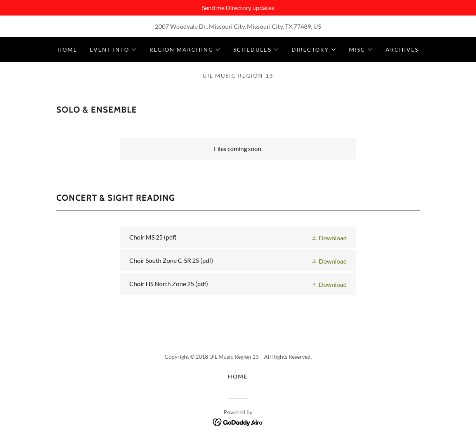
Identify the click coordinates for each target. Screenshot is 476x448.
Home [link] (67, 49)
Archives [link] (402, 49)
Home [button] (238, 376)
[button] (113, 50)
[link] (238, 237)
